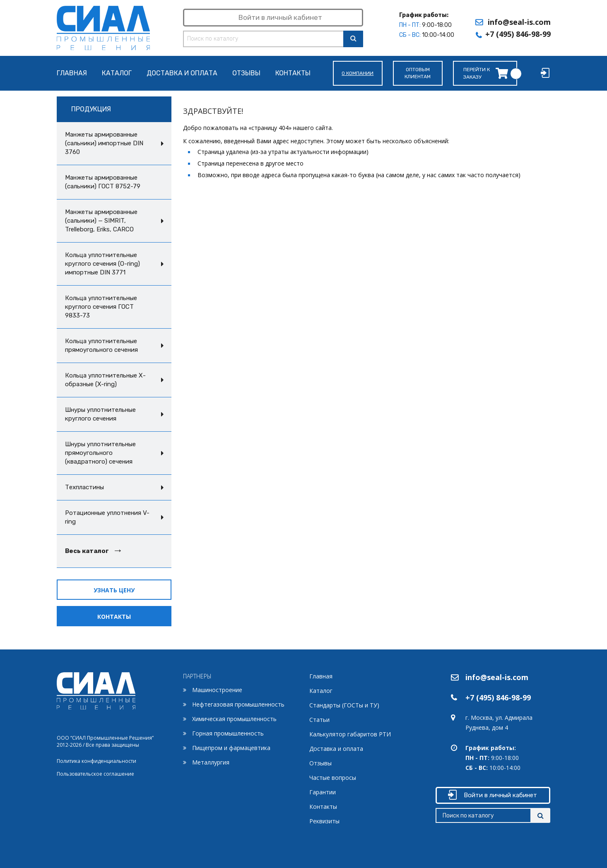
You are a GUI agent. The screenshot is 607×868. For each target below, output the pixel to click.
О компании (358, 73)
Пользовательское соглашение (95, 774)
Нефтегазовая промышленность (238, 704)
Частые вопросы (333, 778)
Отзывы (246, 73)
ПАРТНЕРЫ (197, 676)
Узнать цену (114, 590)
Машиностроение (217, 690)
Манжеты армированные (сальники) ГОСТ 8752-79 (103, 182)
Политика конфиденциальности (96, 761)
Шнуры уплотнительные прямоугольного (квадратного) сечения (100, 453)
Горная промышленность (228, 733)
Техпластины (84, 487)
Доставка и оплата (182, 73)
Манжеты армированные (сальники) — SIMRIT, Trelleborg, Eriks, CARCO (101, 221)
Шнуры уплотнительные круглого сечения (100, 414)
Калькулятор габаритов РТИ (350, 734)
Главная (72, 73)
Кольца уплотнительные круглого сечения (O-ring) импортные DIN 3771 (102, 264)
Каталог (117, 73)
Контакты (293, 73)
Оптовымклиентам (418, 73)
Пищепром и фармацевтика (231, 748)
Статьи (319, 720)
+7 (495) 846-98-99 (518, 34)
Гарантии (323, 792)
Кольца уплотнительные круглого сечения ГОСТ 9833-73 (101, 307)
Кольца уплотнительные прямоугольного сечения (101, 345)
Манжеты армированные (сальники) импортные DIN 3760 (104, 143)
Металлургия (211, 762)
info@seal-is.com (519, 22)
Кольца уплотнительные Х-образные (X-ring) (105, 380)
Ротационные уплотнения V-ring (107, 517)
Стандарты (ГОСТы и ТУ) (344, 705)
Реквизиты (324, 821)
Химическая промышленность (234, 719)
